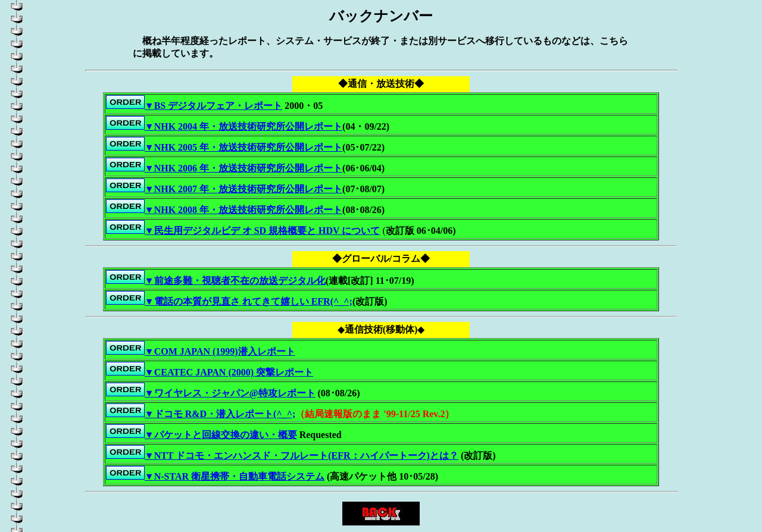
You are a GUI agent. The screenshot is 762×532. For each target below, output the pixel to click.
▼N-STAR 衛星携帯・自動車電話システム (235, 476)
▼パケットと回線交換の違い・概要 (221, 435)
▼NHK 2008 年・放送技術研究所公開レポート (243, 210)
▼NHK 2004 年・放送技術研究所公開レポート (243, 126)
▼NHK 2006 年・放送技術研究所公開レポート (224, 168)
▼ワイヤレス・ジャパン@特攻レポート (230, 393)
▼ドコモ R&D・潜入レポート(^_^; (220, 414)
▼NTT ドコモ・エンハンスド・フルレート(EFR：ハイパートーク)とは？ (302, 456)
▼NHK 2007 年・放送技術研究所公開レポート (243, 189)
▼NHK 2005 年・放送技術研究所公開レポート (224, 147)
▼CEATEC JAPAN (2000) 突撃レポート (229, 372)
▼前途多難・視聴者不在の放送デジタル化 (235, 281)
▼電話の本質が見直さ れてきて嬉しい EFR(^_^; (249, 301)
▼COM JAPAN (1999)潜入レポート (220, 351)
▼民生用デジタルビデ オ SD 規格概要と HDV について (263, 231)
